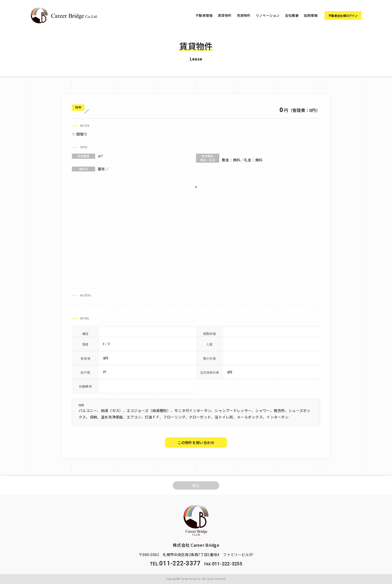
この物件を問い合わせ (196, 443)
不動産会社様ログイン (343, 16)
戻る (196, 485)
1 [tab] (196, 187)
